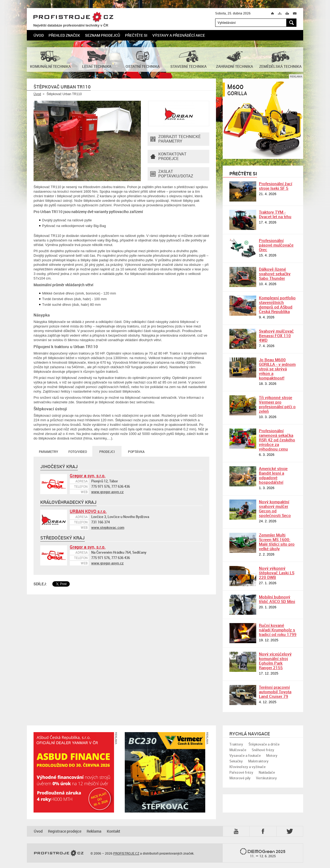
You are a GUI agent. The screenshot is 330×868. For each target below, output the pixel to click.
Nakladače (267, 772)
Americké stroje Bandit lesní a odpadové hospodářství (273, 475)
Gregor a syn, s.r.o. (88, 476)
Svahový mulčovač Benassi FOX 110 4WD (276, 336)
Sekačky (236, 761)
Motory (272, 755)
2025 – (263, 853)
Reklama (94, 831)
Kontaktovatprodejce (168, 157)
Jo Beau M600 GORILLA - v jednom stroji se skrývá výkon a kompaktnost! (277, 369)
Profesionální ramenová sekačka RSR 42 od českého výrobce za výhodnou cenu (277, 440)
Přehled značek (64, 35)
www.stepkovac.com (108, 527)
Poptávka (136, 452)
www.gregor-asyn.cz (107, 492)
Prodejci (107, 452)
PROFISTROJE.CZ (73, 17)
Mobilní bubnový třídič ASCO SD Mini (277, 599)
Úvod (39, 35)
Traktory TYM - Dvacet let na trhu (275, 214)
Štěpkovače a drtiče (264, 744)
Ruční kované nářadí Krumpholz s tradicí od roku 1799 (278, 630)
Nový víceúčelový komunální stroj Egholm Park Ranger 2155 (275, 661)
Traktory (236, 744)
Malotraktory (258, 761)
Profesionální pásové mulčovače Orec (276, 245)
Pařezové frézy (241, 772)
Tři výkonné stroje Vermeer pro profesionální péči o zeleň (277, 404)
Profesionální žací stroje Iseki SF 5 (276, 186)
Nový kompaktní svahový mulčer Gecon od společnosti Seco (275, 508)
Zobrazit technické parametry (175, 139)
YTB (237, 831)
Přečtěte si (136, 35)
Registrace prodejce (65, 831)
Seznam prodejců (103, 35)
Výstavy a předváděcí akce (179, 35)
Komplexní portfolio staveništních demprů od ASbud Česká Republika (277, 305)
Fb (264, 831)
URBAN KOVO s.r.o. (88, 511)
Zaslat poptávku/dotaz (172, 174)
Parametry (48, 452)
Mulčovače (238, 750)
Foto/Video (78, 452)
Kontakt (113, 831)
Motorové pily (240, 778)
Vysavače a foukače (245, 755)
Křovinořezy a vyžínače (248, 767)
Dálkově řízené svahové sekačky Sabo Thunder (275, 274)
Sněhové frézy (263, 750)
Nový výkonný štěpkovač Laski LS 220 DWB (277, 573)
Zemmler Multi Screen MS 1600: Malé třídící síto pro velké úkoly (277, 542)
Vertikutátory (266, 778)
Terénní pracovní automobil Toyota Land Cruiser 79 (275, 692)
